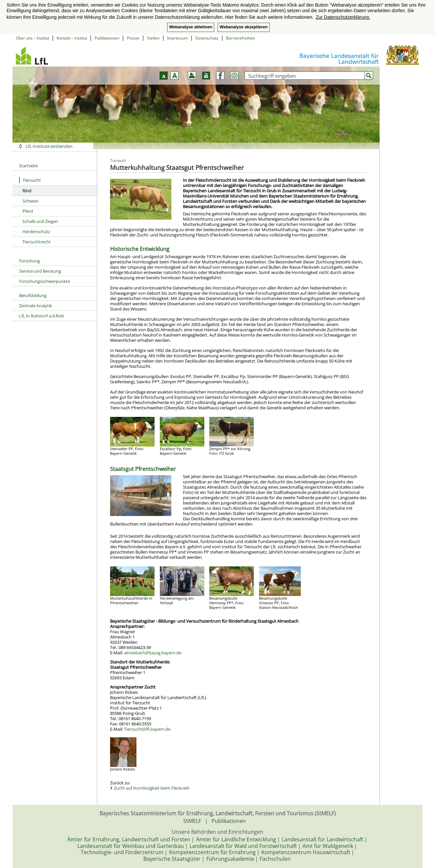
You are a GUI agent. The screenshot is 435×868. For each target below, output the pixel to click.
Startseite (29, 166)
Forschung (29, 261)
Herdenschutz (36, 231)
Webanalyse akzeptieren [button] (243, 27)
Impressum (177, 38)
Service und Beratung (40, 271)
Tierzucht (30, 180)
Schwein (30, 201)
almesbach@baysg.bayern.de (153, 653)
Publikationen (107, 38)
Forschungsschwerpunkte (44, 281)
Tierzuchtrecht (37, 242)
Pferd (28, 211)
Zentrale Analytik (36, 306)
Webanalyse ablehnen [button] (191, 27)
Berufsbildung (33, 295)
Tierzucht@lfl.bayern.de (147, 729)
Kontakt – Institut (72, 38)
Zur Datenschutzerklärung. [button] (343, 17)
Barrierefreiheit (240, 38)
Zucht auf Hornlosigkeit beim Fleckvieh (152, 788)
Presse (133, 38)
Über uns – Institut (32, 38)
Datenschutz (207, 38)
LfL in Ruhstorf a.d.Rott (42, 316)
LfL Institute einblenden (49, 146)
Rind (27, 191)
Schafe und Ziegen (40, 221)
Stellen (153, 38)
